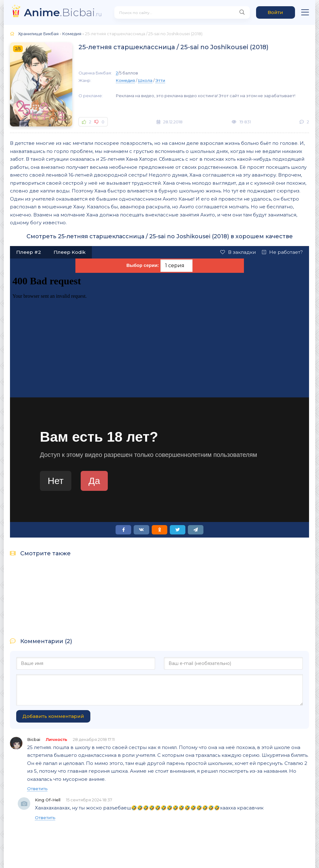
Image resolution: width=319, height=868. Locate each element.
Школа (145, 80)
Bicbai (34, 739)
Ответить (37, 789)
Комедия (125, 80)
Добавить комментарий (53, 716)
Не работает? (282, 252)
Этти (160, 80)
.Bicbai (63, 12)
